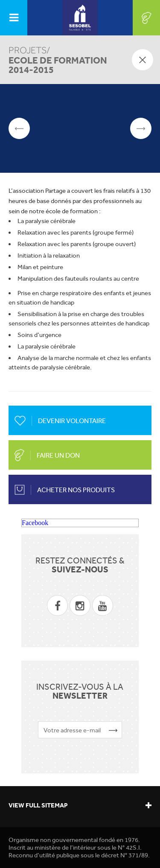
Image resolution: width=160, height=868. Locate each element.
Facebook (35, 523)
